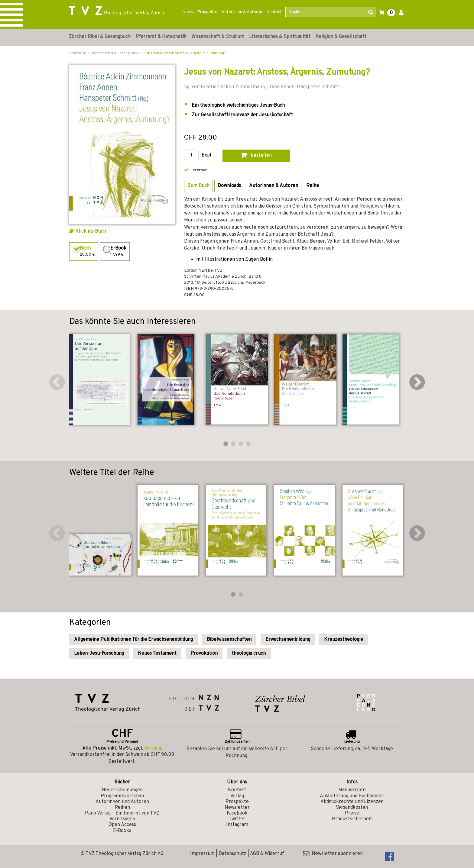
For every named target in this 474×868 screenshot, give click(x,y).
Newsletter (237, 808)
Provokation (204, 653)
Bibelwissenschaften (229, 640)
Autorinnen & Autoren (242, 12)
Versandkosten (352, 808)
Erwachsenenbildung (288, 640)
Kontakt (274, 12)
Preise (352, 813)
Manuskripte (352, 790)
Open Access (122, 825)
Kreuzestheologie (344, 640)
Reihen (122, 808)
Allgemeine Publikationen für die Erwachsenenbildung (133, 640)
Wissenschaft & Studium (218, 37)
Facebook (237, 813)
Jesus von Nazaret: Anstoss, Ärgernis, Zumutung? (184, 53)
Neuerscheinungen (122, 790)
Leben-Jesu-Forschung (99, 653)
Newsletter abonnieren (333, 854)
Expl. (207, 155)
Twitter (237, 819)
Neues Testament (157, 653)
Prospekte (207, 12)
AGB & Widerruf (267, 854)
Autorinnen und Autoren (122, 802)
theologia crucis (249, 653)
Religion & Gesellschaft (341, 37)
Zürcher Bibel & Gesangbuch (100, 37)
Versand (153, 748)
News (188, 12)
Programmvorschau (122, 796)
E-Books (122, 831)
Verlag (237, 796)
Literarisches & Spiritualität (280, 37)
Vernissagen (122, 819)
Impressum (202, 854)
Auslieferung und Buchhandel (352, 796)
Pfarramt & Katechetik (161, 37)
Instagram (237, 825)
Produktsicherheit (352, 819)
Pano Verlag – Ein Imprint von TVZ (122, 813)
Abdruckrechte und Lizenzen (352, 802)
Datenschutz (232, 854)
